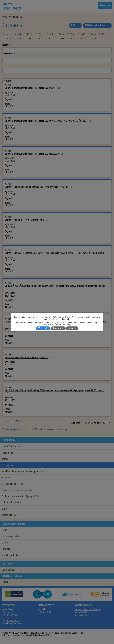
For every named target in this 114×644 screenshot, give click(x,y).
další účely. (66, 319)
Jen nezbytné (58, 328)
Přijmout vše (43, 328)
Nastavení (72, 328)
